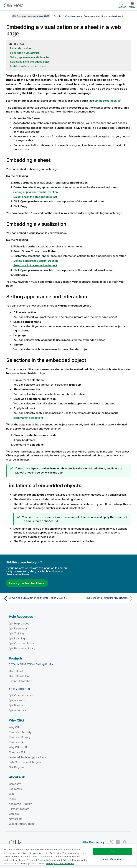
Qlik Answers (17, 700)
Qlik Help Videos (19, 623)
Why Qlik (14, 727)
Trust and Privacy (20, 737)
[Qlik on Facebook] (125, 842)
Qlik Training (16, 633)
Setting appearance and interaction (30, 57)
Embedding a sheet (21, 48)
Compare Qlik (17, 752)
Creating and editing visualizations (102, 16)
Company (15, 784)
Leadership (16, 789)
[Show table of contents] (7, 16)
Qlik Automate (18, 710)
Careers (14, 814)
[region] (68, 856)
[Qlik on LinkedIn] (118, 842)
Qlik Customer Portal (22, 643)
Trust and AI (16, 742)
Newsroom (16, 819)
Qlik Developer (18, 628)
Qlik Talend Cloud (20, 676)
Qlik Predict (16, 705)
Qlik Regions (17, 767)
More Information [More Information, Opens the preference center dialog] (112, 859)
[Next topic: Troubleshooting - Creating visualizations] (102, 598)
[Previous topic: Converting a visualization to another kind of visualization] (35, 598)
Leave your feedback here (27, 583)
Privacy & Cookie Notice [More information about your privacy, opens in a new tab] (60, 863)
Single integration (106, 101)
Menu (132, 7)
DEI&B (12, 799)
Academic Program (21, 804)
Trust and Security (20, 732)
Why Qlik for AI (18, 747)
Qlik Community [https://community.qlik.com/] (94, 842)
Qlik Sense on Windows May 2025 (31, 16)
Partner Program (19, 809)
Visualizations (72, 16)
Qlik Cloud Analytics (21, 695)
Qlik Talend (16, 671)
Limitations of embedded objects (29, 66)
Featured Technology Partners (28, 757)
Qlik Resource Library (22, 648)
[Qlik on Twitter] (111, 842)
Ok (112, 851)
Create (58, 16)
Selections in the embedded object (30, 62)
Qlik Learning (17, 638)
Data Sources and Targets (25, 762)
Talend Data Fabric (20, 681)
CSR (11, 794)
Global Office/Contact (22, 824)
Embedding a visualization (25, 53)
